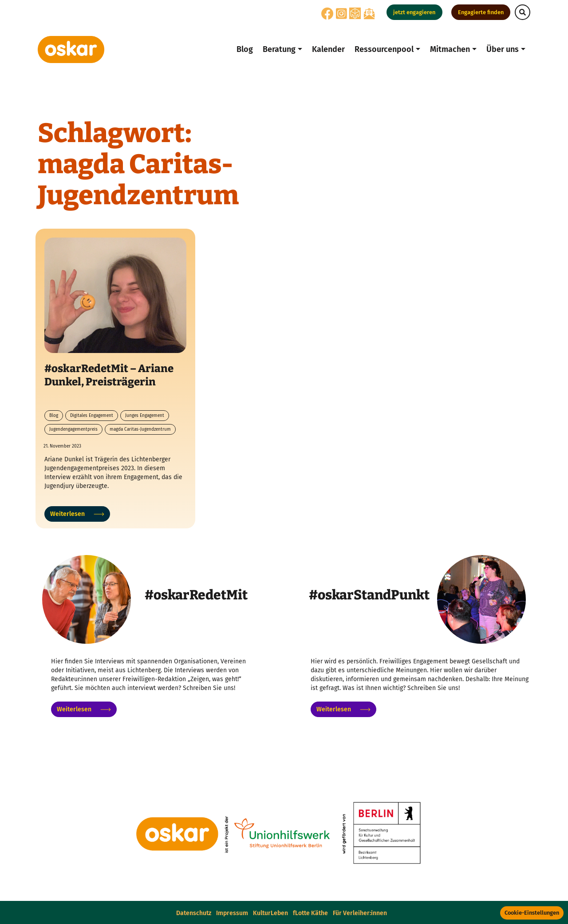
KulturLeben (270, 913)
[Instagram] (341, 16)
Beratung (279, 49)
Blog (245, 49)
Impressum (232, 913)
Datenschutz (194, 913)
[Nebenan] (355, 13)
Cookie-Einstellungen (532, 913)
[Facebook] (327, 16)
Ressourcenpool (384, 49)
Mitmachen (450, 49)
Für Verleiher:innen (360, 913)
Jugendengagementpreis (73, 429)
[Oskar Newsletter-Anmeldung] (369, 14)
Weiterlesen (77, 514)
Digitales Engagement (92, 416)
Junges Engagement (145, 416)
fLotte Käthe (310, 913)
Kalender (328, 49)
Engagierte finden (481, 12)
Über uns (503, 49)
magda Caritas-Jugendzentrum (140, 429)
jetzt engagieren (414, 12)
